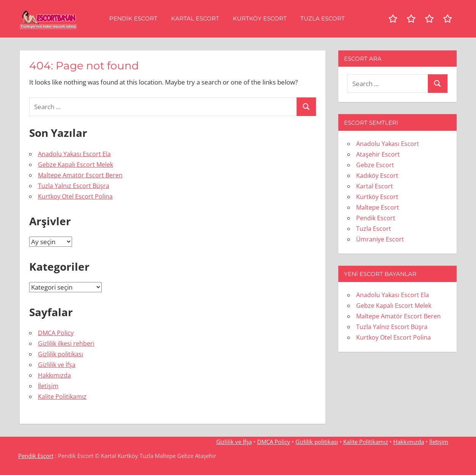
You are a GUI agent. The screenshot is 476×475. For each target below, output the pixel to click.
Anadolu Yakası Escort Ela (74, 154)
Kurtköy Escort (260, 18)
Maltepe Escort (378, 207)
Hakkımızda (54, 375)
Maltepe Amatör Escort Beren (80, 175)
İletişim (48, 386)
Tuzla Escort (323, 18)
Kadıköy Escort (377, 176)
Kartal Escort (195, 18)
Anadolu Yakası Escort (388, 144)
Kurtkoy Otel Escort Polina (75, 196)
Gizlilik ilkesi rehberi (66, 343)
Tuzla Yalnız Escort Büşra (74, 186)
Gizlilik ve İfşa (57, 365)
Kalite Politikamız (62, 397)
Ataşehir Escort (378, 154)
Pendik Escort (133, 18)
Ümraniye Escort (380, 239)
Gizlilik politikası (60, 354)
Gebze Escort (375, 165)
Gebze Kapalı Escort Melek (75, 165)
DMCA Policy (56, 333)
